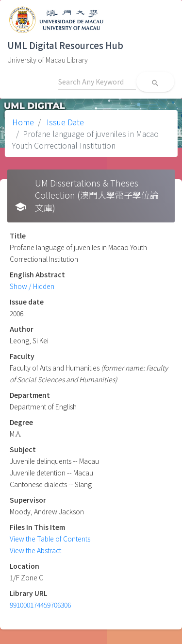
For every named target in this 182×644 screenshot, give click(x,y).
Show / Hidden (32, 286)
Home (23, 122)
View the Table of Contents (50, 539)
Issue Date (64, 122)
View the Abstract (35, 550)
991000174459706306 (40, 605)
